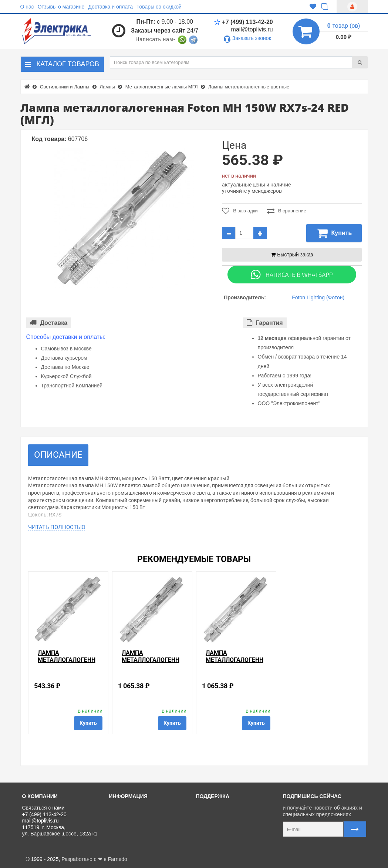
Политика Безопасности (141, 841)
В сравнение (287, 211)
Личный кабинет (218, 816)
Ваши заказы (215, 833)
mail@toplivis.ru (252, 29)
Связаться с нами (220, 808)
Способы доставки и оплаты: (66, 337)
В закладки (240, 211)
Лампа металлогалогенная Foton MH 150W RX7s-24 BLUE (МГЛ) (151, 664)
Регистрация (214, 824)
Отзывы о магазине (61, 7)
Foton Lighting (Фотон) (318, 297)
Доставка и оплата (110, 7)
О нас (27, 7)
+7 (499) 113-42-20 (243, 22)
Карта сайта (213, 841)
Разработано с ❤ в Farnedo (94, 859)
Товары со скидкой (159, 7)
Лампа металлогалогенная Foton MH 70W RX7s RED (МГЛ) (67, 664)
